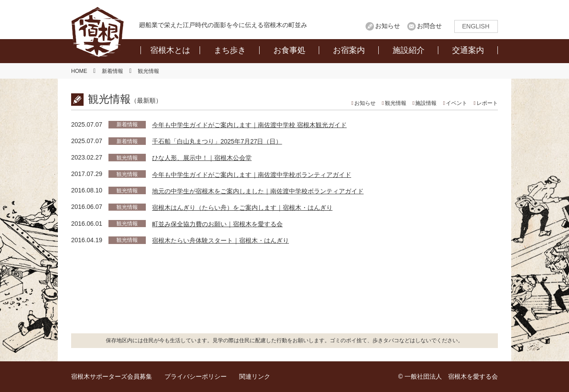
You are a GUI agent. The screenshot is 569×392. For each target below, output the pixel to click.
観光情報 (396, 103)
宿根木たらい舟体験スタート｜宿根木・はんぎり (220, 240)
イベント (457, 103)
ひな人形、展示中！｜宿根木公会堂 (202, 158)
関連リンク (255, 376)
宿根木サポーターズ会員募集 (112, 376)
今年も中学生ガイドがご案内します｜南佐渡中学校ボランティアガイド (252, 175)
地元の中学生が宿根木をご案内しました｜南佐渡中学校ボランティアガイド (258, 191)
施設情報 (426, 103)
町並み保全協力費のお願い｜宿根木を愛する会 (217, 224)
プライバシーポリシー (196, 376)
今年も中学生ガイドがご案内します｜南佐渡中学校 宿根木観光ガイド (249, 125)
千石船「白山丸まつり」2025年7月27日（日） (217, 141)
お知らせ (388, 26)
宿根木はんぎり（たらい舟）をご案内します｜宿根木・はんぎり (242, 208)
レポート (487, 103)
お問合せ (429, 26)
